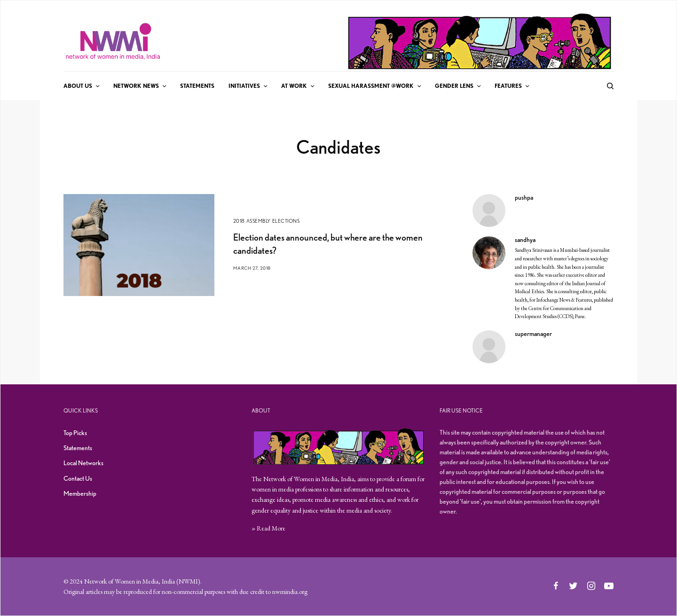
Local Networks (83, 463)
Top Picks (75, 433)
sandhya (525, 240)
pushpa (524, 197)
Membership (80, 493)
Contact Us (78, 478)
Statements (78, 448)
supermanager (533, 334)
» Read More (268, 528)
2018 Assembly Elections (267, 221)
